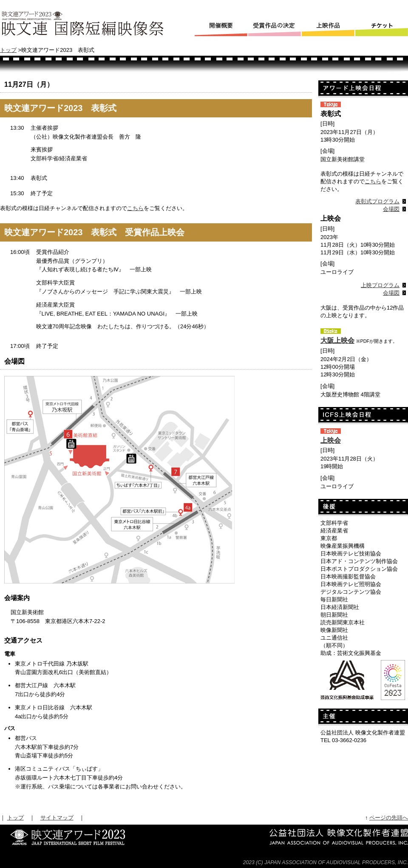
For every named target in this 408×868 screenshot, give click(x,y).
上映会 (331, 440)
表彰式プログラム (377, 201)
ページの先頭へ (389, 818)
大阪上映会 (337, 340)
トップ (8, 50)
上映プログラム (380, 285)
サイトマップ (57, 818)
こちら (135, 208)
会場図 (391, 209)
